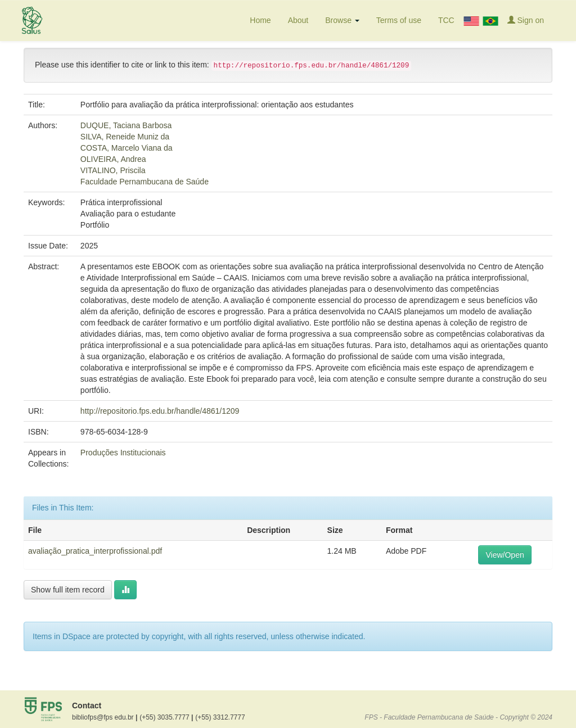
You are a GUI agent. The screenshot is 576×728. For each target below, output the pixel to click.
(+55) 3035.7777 (166, 717)
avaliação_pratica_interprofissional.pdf (95, 551)
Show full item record (68, 590)
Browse (342, 20)
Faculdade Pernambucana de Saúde (145, 182)
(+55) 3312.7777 (220, 717)
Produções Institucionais (123, 453)
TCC (446, 20)
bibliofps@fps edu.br (105, 717)
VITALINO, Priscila (113, 170)
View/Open (505, 555)
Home (260, 20)
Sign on (526, 20)
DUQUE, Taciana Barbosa (126, 125)
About (298, 20)
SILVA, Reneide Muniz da (125, 137)
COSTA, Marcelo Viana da (127, 148)
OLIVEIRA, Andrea (113, 159)
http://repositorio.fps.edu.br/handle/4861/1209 (160, 411)
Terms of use (399, 20)
